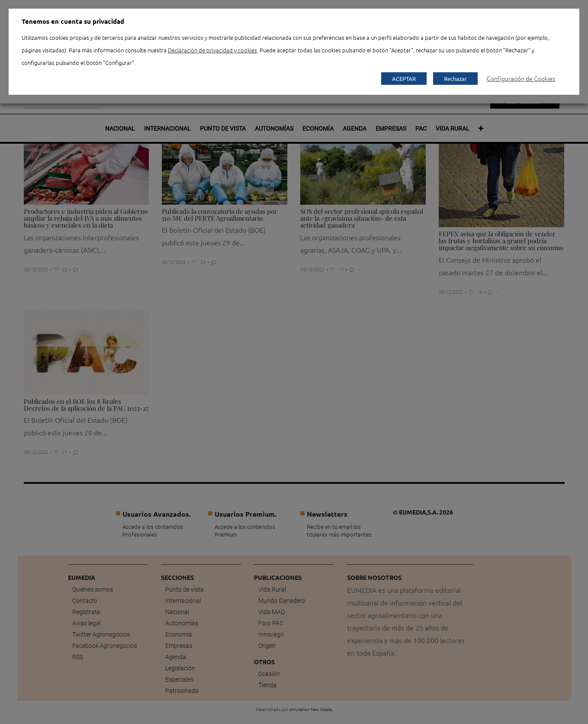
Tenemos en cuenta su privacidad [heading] (73, 21)
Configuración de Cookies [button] (521, 78)
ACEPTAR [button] (404, 79)
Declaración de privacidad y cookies (212, 50)
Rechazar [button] (455, 79)
